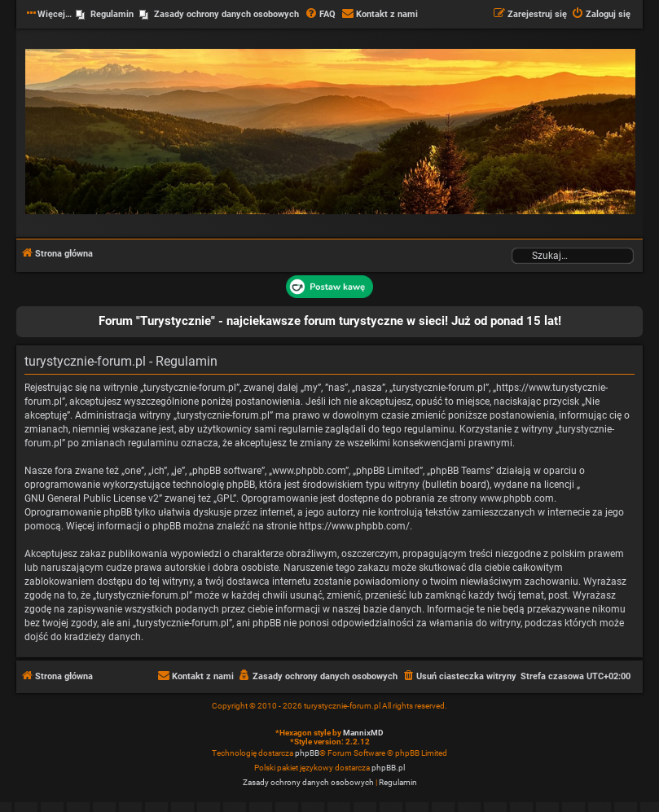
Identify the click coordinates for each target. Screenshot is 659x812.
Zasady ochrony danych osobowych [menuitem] (226, 14)
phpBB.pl (388, 768)
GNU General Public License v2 (92, 498)
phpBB (307, 753)
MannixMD (363, 733)
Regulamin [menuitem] (112, 14)
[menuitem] (320, 15)
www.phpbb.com (517, 498)
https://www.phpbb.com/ (354, 526)
